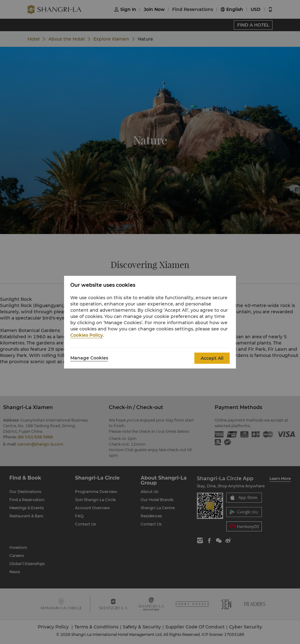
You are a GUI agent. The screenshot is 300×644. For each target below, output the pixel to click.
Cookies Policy (87, 335)
